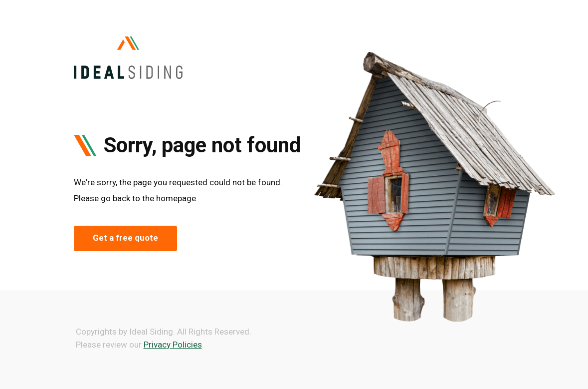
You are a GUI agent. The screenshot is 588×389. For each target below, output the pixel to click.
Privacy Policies (173, 345)
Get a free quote (125, 238)
